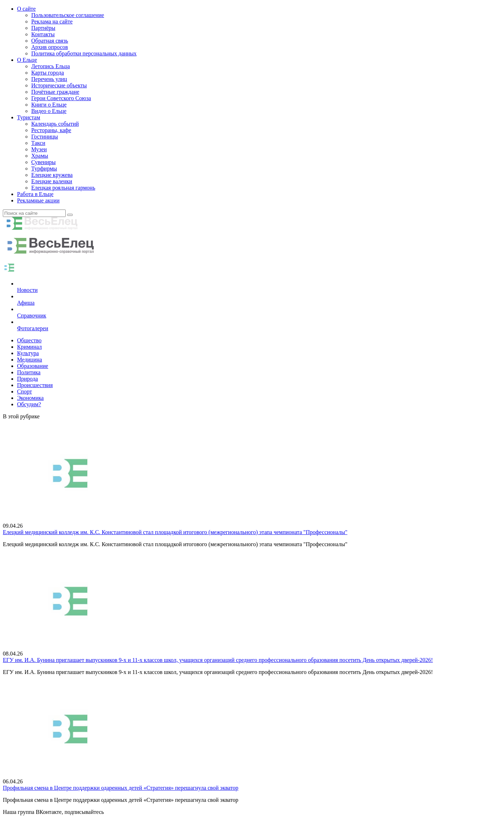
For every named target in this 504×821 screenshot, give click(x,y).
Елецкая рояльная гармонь (63, 188)
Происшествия (35, 385)
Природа (28, 379)
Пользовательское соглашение (68, 15)
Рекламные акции (38, 200)
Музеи (39, 149)
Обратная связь (50, 41)
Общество (29, 340)
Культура (28, 353)
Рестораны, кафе (51, 130)
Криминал (29, 347)
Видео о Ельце (49, 111)
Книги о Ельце (49, 105)
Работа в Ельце (35, 194)
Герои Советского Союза (61, 98)
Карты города (48, 73)
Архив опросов (50, 47)
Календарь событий (55, 124)
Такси (38, 143)
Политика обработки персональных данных (84, 53)
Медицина (29, 360)
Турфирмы (44, 168)
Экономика (30, 398)
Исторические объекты (59, 85)
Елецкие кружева (52, 175)
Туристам (29, 117)
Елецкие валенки (52, 181)
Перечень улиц (49, 79)
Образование (33, 366)
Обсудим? (29, 404)
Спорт (24, 392)
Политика (29, 372)
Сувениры (43, 162)
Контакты (43, 34)
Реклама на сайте (52, 21)
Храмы (40, 156)
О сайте (26, 9)
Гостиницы (45, 137)
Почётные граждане (55, 92)
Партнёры (43, 28)
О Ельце (27, 60)
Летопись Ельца (51, 66)
